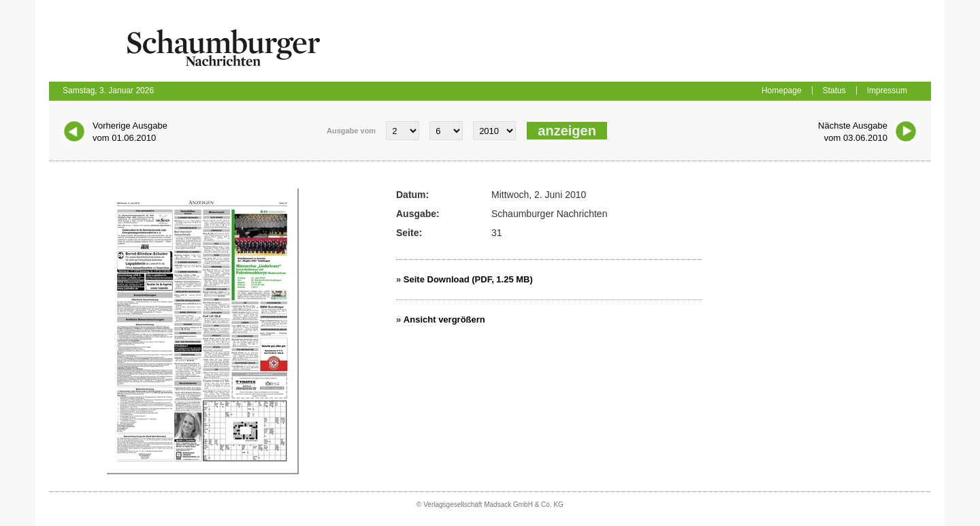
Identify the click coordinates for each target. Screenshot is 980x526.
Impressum (887, 91)
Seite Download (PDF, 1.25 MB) (468, 279)
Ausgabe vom (351, 131)
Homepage (782, 91)
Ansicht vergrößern (444, 319)
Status (834, 91)
